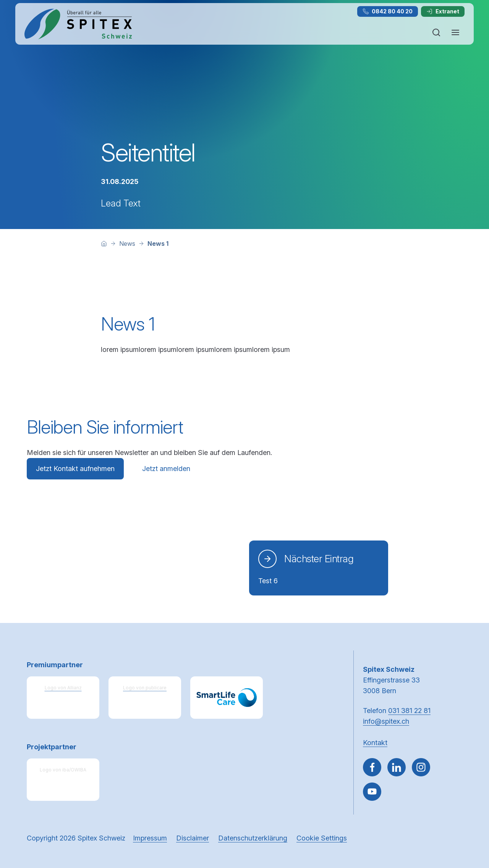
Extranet (443, 11)
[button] (467, 820)
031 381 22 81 (409, 711)
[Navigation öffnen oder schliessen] (455, 32)
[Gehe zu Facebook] (372, 767)
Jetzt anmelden (166, 469)
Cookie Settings (322, 838)
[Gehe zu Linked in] (397, 767)
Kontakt (375, 743)
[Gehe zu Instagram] (421, 767)
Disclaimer (193, 838)
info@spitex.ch (386, 721)
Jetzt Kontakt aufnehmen (75, 469)
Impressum (150, 838)
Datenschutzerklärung (253, 838)
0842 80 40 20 (388, 11)
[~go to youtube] (372, 792)
